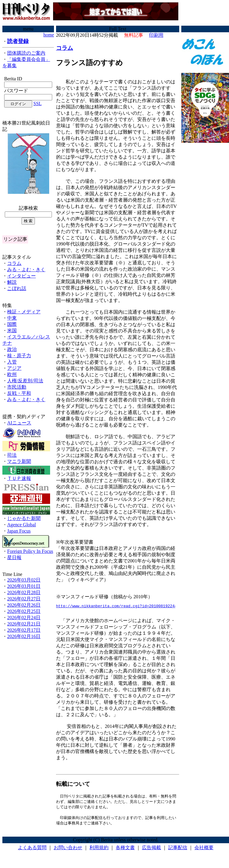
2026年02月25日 (24, 611)
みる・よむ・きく (26, 270)
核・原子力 (19, 356)
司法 (12, 455)
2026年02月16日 (24, 636)
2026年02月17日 (24, 630)
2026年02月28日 (24, 592)
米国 (12, 331)
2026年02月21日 (24, 624)
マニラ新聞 (19, 461)
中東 (12, 318)
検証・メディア (24, 312)
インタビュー (21, 276)
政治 (12, 349)
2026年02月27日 (24, 599)
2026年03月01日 (24, 586)
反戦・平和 (19, 393)
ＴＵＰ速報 (19, 478)
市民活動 (17, 387)
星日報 (14, 558)
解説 (12, 282)
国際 (12, 324)
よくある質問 (32, 850)
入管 (12, 362)
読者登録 (18, 41)
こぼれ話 (17, 288)
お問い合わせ (68, 850)
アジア (14, 368)
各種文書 (125, 850)
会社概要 (204, 850)
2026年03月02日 (24, 580)
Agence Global (21, 525)
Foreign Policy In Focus (30, 551)
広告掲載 (151, 850)
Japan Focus (19, 531)
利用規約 (99, 850)
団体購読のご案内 (26, 53)
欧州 (12, 374)
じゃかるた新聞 (24, 518)
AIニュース (19, 423)
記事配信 (178, 850)
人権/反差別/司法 (25, 381)
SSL (38, 103)
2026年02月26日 (24, 605)
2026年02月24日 (24, 618)
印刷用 (156, 35)
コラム (14, 263)
